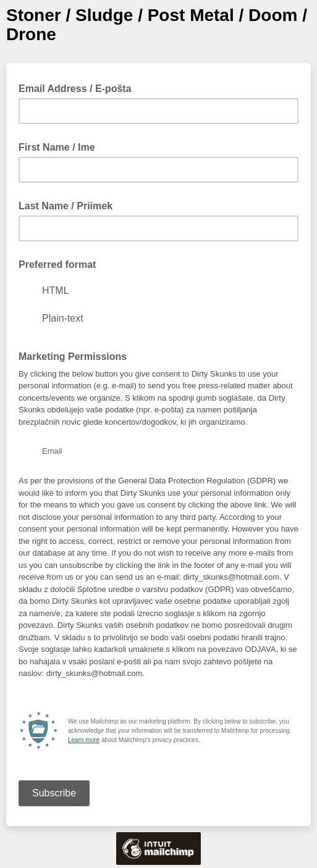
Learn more (84, 740)
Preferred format (57, 265)
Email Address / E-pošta (79, 88)
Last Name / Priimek (66, 206)
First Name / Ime (57, 147)
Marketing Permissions (73, 357)
